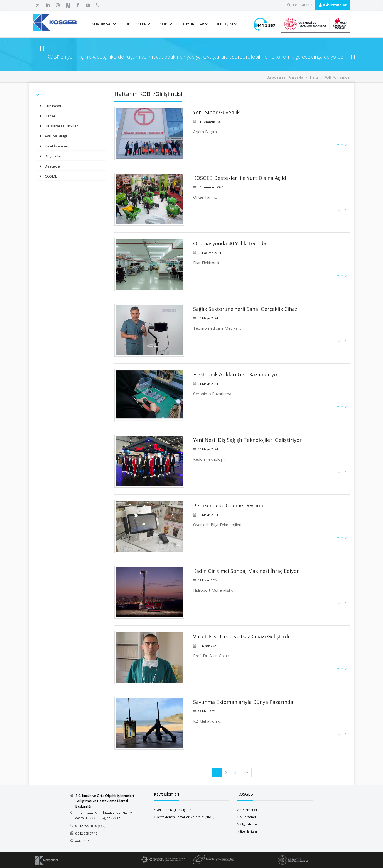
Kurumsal (102, 24)
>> (246, 772)
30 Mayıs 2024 (208, 318)
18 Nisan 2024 (208, 580)
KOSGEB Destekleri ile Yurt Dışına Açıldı (240, 178)
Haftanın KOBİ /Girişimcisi (330, 77)
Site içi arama (300, 5)
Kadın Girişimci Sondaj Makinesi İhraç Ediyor (246, 571)
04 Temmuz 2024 (211, 187)
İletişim (225, 24)
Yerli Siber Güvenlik (216, 112)
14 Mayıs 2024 (208, 449)
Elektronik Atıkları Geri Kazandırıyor (236, 374)
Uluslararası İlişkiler (61, 126)
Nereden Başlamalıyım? (173, 810)
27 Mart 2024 (207, 711)
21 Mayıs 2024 (208, 384)
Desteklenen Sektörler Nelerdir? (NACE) (185, 817)
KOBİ (164, 24)
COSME (51, 176)
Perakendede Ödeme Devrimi (228, 505)
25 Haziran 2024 (209, 253)
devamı (340, 145)
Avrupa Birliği (55, 136)
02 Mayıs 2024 (208, 515)
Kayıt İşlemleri (56, 146)
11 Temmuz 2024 (211, 122)
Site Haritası (248, 831)
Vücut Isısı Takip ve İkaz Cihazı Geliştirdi (241, 636)
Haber (50, 116)
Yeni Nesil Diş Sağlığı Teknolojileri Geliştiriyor (247, 440)
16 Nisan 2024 (208, 646)
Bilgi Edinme (249, 824)
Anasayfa (296, 77)
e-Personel (248, 817)
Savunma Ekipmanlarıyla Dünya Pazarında (243, 702)
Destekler (136, 24)
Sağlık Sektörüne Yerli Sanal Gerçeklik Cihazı (246, 309)
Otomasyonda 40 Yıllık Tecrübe (230, 243)
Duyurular (193, 24)
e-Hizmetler (248, 810)
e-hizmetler (333, 5)
